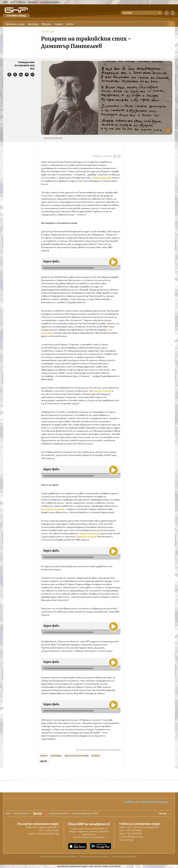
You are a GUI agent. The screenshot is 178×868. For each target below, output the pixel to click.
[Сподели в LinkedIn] (21, 75)
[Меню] (171, 24)
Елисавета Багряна (53, 509)
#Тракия (96, 756)
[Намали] (119, 156)
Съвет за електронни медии (148, 802)
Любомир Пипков (86, 537)
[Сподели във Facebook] (9, 75)
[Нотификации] (167, 13)
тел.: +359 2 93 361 (49, 830)
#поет (44, 756)
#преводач (56, 756)
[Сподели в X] (15, 75)
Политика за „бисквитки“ (125, 857)
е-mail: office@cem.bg (131, 837)
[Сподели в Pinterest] (27, 75)
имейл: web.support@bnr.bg (43, 834)
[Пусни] (113, 262)
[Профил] (173, 13)
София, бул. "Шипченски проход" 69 (139, 827)
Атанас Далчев (102, 178)
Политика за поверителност (94, 857)
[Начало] (16, 10)
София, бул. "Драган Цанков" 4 (42, 827)
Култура (48, 31)
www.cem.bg (126, 840)
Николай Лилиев (102, 391)
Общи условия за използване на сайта (59, 857)
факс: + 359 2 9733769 (131, 834)
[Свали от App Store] (77, 846)
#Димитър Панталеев (77, 756)
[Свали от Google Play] (101, 846)
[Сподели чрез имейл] (32, 75)
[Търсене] (160, 13)
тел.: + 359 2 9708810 (131, 830)
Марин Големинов (90, 533)
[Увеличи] (115, 156)
